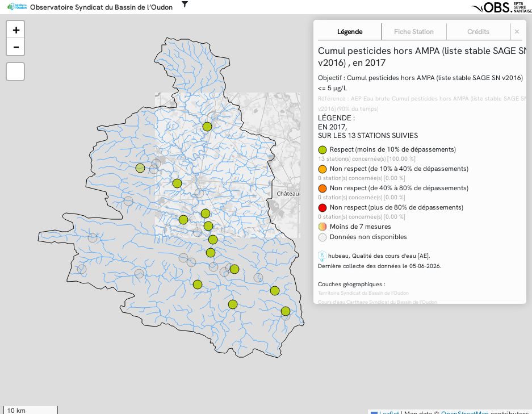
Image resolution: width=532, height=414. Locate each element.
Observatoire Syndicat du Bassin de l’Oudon (101, 7)
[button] (15, 30)
